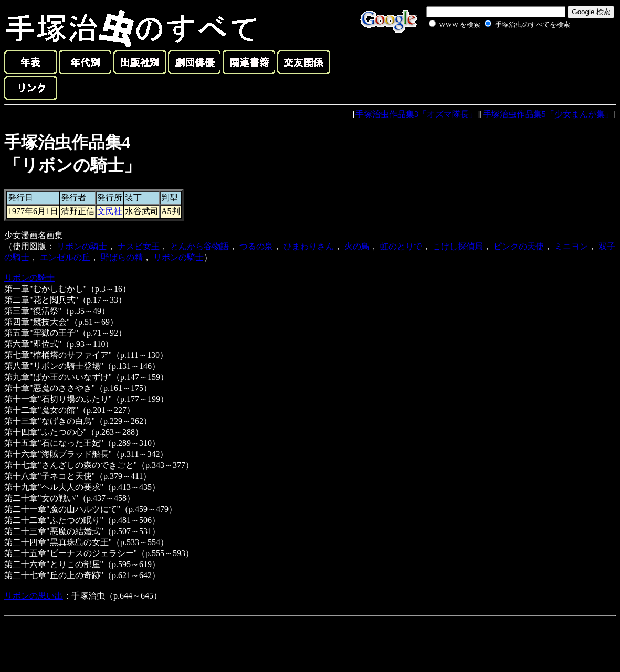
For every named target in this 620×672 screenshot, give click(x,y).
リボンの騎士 (82, 246)
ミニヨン (571, 246)
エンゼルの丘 (65, 257)
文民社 (110, 211)
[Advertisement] (488, 55)
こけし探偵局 (458, 246)
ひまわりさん (309, 246)
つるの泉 (256, 246)
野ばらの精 (122, 257)
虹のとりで (401, 246)
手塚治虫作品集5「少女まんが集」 (548, 114)
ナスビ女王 (139, 246)
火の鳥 (357, 246)
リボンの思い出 (34, 596)
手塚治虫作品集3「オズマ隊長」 (416, 114)
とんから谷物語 (199, 246)
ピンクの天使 (519, 246)
